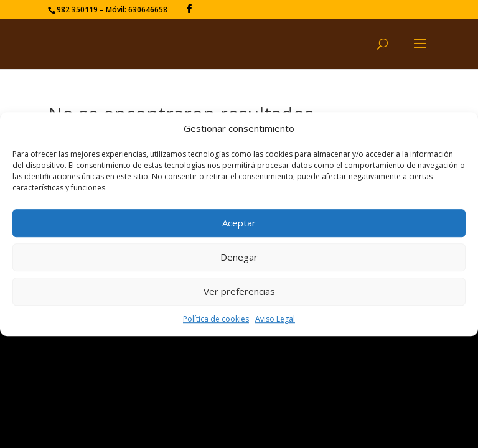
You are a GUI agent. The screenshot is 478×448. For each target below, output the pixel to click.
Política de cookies (216, 319)
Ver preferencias (239, 292)
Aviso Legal (275, 319)
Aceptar (239, 223)
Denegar (239, 258)
